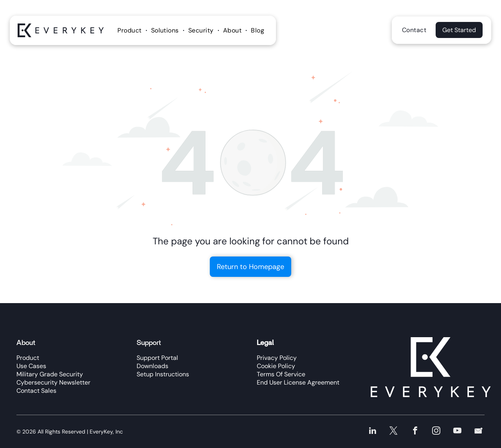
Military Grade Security (50, 374)
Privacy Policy (277, 358)
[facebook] (418, 431)
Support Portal (157, 358)
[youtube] (459, 431)
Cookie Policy (276, 366)
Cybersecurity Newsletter (53, 382)
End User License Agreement (298, 382)
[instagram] (438, 431)
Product (28, 358)
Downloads (152, 366)
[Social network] (479, 431)
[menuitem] (131, 30)
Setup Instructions (163, 374)
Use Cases (31, 366)
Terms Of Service (281, 374)
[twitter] (397, 431)
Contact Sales (36, 391)
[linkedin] (377, 431)
